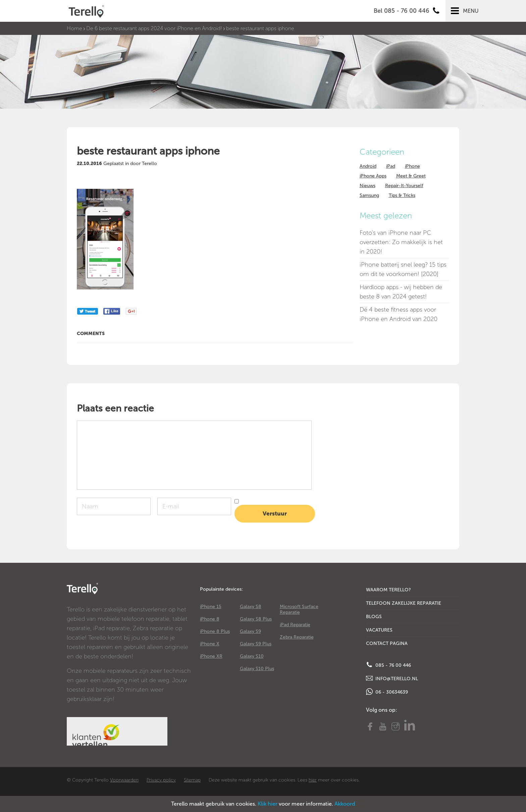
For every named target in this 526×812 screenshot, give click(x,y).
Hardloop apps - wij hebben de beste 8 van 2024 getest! (401, 292)
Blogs (374, 617)
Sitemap (192, 780)
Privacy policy (161, 780)
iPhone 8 (210, 619)
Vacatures (379, 630)
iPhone (412, 166)
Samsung (369, 195)
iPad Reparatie (295, 625)
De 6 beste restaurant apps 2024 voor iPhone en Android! (154, 28)
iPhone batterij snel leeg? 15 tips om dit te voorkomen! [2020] (403, 269)
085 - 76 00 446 (388, 665)
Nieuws (367, 186)
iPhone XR (211, 656)
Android (368, 166)
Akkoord (345, 804)
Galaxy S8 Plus (256, 619)
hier (313, 780)
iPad (391, 166)
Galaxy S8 (251, 607)
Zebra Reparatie (297, 637)
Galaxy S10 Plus (257, 669)
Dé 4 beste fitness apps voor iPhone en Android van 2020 (399, 314)
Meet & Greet (411, 176)
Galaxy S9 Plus (256, 644)
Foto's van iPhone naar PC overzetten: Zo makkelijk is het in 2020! (401, 242)
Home (74, 28)
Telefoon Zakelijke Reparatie (404, 603)
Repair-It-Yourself (404, 186)
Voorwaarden (124, 780)
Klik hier (268, 804)
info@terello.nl (392, 678)
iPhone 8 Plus (215, 631)
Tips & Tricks (402, 195)
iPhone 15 (211, 607)
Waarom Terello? (388, 590)
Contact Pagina (387, 643)
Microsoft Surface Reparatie (299, 609)
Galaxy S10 (252, 656)
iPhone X (210, 644)
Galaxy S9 (250, 631)
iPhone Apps (373, 176)
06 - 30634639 (387, 692)
